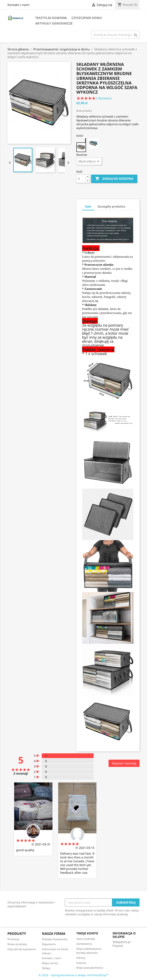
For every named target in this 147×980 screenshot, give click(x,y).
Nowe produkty (17, 944)
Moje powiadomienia (90, 968)
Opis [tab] (88, 206)
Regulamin (49, 944)
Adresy (81, 958)
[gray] (81, 143)
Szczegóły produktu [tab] (111, 206)
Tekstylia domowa (51, 18)
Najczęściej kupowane (22, 949)
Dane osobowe (86, 939)
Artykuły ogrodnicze (54, 23)
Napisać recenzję (124, 763)
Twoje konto (87, 933)
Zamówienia (84, 944)
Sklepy (46, 968)
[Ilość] (81, 179)
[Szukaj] (116, 35)
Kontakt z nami (18, 5)
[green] (93, 143)
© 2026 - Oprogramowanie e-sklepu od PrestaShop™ (73, 975)
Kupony (81, 963)
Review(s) (104, 98)
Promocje (13, 939)
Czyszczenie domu (87, 18)
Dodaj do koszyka (114, 179)
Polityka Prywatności (55, 939)
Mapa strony (50, 963)
